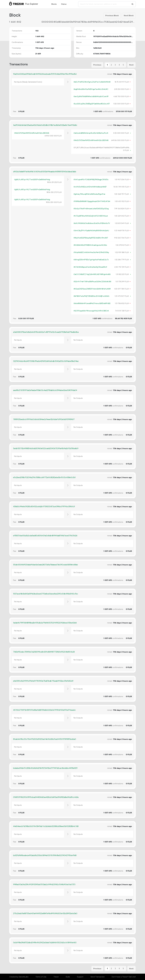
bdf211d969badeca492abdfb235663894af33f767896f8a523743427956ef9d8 (45, 855)
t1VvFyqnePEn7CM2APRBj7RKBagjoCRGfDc (91, 180)
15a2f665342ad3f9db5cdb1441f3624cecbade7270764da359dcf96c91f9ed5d (45, 74)
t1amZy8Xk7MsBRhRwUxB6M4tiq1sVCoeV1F (91, 96)
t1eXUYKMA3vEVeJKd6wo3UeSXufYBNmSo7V (92, 223)
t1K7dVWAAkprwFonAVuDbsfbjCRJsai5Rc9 (90, 267)
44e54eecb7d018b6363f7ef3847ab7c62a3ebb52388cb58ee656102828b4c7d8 (46, 826)
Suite (68, 977)
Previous (97, 65)
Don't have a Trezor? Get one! (124, 977)
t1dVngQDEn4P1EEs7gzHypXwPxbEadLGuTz (91, 260)
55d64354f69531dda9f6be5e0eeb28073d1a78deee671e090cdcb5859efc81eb (45, 565)
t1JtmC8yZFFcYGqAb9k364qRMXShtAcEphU (91, 231)
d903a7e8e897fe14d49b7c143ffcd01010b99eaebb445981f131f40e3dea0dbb (45, 172)
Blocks (54, 4)
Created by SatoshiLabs (19, 977)
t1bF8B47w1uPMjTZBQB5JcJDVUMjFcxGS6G (91, 296)
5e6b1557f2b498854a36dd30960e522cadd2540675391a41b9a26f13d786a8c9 (46, 449)
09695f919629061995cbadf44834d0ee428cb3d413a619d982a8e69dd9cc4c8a (46, 797)
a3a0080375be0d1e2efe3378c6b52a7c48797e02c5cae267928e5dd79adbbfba (46, 332)
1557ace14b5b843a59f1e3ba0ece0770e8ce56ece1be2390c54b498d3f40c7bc (46, 594)
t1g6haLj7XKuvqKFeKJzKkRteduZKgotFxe (89, 194)
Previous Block (112, 16)
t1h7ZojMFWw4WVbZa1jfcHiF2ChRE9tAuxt (91, 216)
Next (131, 65)
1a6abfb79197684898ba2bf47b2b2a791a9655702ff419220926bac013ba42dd (45, 623)
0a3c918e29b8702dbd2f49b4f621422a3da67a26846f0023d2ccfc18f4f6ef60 (45, 943)
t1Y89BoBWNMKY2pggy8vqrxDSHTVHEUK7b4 (92, 201)
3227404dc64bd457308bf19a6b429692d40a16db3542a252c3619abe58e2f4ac (46, 361)
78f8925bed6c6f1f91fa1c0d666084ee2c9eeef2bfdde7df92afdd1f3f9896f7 (44, 419)
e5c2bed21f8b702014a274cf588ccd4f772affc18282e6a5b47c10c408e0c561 (44, 477)
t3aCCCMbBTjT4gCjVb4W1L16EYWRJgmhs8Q (92, 274)
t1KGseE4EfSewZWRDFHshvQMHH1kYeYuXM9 (92, 289)
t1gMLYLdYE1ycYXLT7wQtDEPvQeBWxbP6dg (32, 180)
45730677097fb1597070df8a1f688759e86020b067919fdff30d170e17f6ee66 (44, 710)
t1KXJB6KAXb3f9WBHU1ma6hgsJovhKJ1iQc (90, 245)
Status (64, 4)
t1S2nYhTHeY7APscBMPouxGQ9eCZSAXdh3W (92, 282)
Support (80, 977)
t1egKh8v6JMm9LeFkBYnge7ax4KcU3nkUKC (91, 89)
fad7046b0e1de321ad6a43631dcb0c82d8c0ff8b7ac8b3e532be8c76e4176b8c (45, 125)
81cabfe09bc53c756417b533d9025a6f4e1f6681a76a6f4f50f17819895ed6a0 (45, 739)
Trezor (56, 977)
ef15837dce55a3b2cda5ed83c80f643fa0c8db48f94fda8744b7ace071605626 (45, 536)
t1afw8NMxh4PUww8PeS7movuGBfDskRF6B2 (92, 303)
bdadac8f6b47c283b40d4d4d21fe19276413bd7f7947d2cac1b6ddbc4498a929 (45, 768)
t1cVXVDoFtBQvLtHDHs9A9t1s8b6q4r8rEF (90, 187)
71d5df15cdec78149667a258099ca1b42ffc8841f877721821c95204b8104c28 (44, 652)
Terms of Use (41, 977)
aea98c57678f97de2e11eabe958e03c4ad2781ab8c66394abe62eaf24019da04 (45, 390)
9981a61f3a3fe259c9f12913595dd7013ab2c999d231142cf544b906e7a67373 (44, 885)
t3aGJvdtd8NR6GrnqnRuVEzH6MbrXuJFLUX (91, 133)
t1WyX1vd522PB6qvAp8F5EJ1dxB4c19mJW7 (91, 238)
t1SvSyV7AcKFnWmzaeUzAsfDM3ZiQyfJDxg (91, 209)
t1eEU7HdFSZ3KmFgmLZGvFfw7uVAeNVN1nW (92, 82)
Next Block (129, 16)
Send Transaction (98, 977)
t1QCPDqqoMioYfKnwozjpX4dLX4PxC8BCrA (91, 311)
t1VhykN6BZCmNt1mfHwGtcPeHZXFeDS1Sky (91, 252)
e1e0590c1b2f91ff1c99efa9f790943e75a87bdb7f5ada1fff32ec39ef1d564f (43, 681)
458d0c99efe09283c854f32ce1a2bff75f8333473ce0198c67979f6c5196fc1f (44, 507)
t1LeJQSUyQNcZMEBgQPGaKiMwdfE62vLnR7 (92, 104)
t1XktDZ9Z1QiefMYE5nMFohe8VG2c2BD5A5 (32, 133)
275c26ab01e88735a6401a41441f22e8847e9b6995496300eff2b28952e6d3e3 (45, 914)
